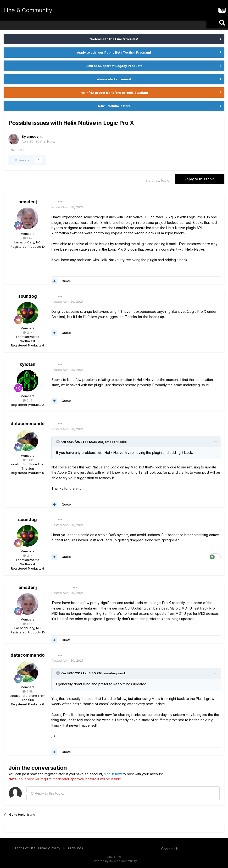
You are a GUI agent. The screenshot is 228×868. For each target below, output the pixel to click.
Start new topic (157, 180)
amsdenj (34, 136)
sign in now (113, 774)
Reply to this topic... (48, 793)
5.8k (28, 460)
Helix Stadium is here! (114, 106)
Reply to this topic (200, 179)
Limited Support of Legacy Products (114, 66)
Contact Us (170, 849)
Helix (51, 141)
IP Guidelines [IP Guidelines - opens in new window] (73, 848)
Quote (66, 281)
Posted (67, 207)
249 (28, 400)
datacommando (28, 424)
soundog (28, 296)
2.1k (28, 332)
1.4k (28, 238)
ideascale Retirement (114, 79)
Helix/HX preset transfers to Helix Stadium (114, 93)
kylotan (28, 364)
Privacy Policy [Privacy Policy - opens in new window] (49, 848)
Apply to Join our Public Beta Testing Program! (114, 52)
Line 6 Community (28, 10)
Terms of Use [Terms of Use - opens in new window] (25, 848)
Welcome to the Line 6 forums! (114, 39)
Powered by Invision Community (114, 861)
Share (18, 150)
